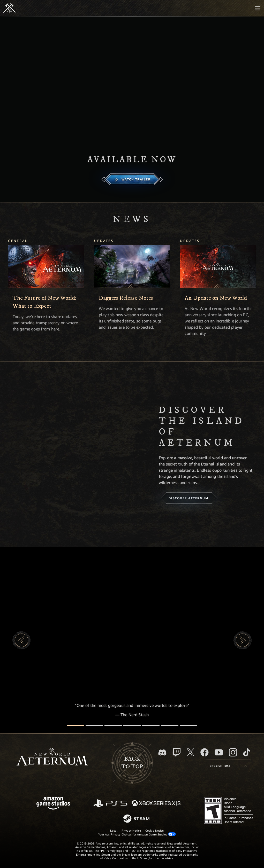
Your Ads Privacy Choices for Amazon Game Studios (137, 834)
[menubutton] (258, 8)
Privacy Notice (131, 830)
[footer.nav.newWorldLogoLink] (52, 757)
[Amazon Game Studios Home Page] (53, 804)
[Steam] (137, 819)
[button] (21, 640)
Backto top (132, 763)
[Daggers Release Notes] (132, 267)
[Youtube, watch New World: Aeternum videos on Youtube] (219, 752)
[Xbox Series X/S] (156, 804)
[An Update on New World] (218, 267)
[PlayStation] (110, 804)
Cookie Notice (155, 830)
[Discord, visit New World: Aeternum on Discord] (162, 752)
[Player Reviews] (170, 725)
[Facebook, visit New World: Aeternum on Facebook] (205, 752)
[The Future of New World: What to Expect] (46, 267)
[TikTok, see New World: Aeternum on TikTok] (247, 752)
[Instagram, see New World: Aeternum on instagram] (233, 752)
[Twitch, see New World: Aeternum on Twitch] (177, 752)
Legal (114, 830)
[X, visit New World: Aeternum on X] (191, 752)
